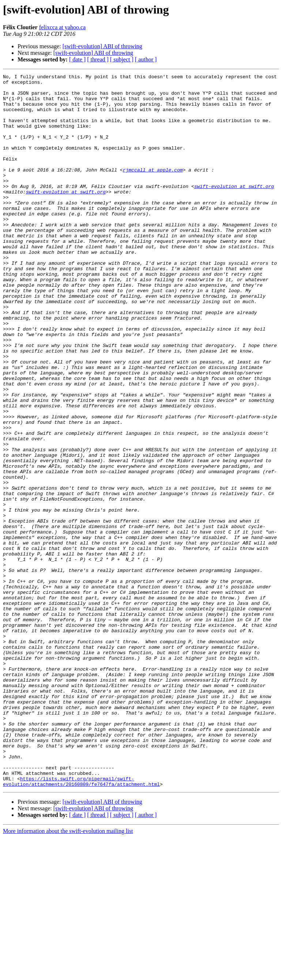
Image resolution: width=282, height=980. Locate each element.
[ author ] (146, 59)
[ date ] (77, 59)
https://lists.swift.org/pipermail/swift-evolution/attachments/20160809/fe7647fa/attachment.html (81, 923)
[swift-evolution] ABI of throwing (102, 46)
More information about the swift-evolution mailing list (68, 974)
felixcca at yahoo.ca (62, 27)
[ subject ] (122, 59)
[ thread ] (98, 59)
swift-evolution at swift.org (234, 209)
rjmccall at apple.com (153, 189)
